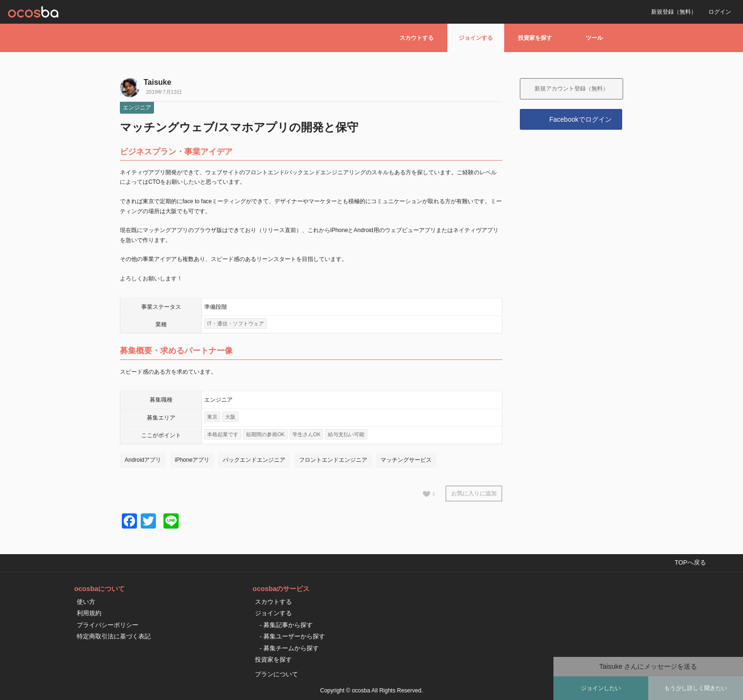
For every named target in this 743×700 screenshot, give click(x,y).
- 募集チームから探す (289, 648)
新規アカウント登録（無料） (571, 89)
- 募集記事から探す (286, 625)
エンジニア (137, 108)
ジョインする (476, 38)
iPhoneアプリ (192, 460)
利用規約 (89, 613)
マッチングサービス (406, 460)
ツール (594, 38)
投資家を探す (535, 38)
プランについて (276, 674)
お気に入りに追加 (474, 494)
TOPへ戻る (690, 562)
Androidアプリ (143, 460)
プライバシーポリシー (108, 625)
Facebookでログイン (580, 119)
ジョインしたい (601, 688)
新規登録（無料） (674, 12)
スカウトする (417, 38)
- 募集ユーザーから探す (292, 636)
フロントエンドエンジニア (333, 460)
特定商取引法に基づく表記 (114, 636)
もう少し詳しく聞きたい (696, 688)
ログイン (720, 12)
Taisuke (157, 82)
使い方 (86, 602)
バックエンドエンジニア (254, 460)
